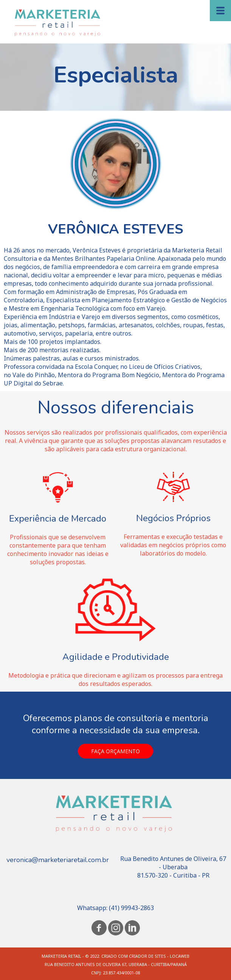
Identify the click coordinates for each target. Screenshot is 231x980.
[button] (115, 751)
